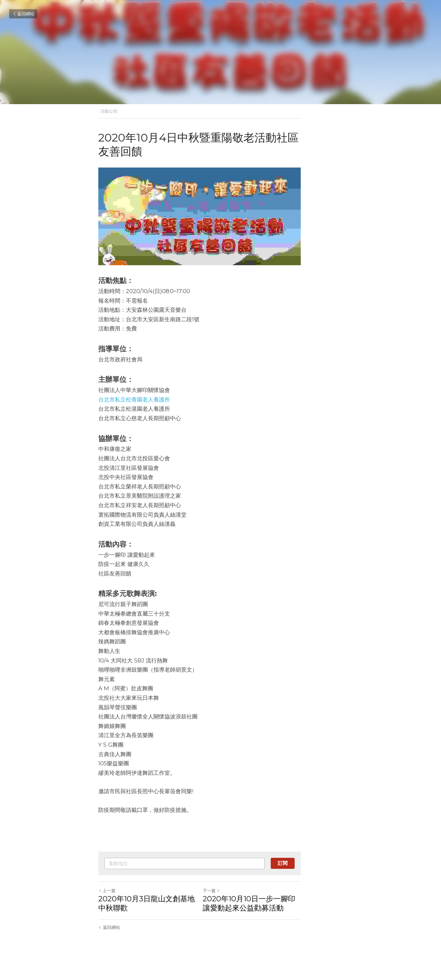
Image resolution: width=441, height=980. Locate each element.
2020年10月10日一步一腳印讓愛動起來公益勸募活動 (281, 919)
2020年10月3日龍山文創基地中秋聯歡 (158, 919)
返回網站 (23, 14)
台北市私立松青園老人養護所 (134, 415)
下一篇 (232, 906)
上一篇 (107, 906)
